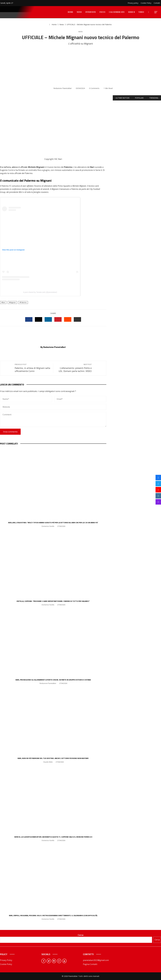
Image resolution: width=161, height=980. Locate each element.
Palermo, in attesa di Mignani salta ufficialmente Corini (33, 368)
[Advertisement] (81, 66)
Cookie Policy (6, 964)
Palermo (24, 302)
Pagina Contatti (90, 964)
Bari (4, 302)
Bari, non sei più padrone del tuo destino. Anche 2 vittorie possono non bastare (53, 758)
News (81, 32)
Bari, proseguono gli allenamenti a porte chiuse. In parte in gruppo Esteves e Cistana (53, 680)
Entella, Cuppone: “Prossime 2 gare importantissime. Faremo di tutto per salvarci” (53, 601)
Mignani (13, 302)
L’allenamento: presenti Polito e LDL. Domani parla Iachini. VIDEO (74, 368)
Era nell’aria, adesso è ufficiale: (14, 167)
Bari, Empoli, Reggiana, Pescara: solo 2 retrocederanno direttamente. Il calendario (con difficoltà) (53, 915)
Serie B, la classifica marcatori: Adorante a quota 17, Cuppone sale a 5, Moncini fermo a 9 (53, 837)
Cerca (81, 935)
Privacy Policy (6, 960)
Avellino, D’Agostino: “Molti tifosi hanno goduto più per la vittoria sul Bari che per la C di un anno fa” (53, 523)
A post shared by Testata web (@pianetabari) (40, 292)
